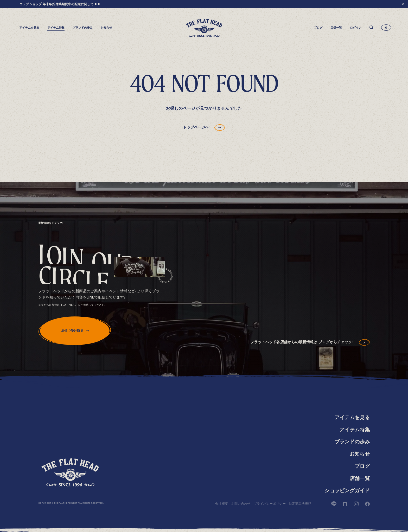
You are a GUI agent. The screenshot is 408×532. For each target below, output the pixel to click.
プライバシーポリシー (270, 504)
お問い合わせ (241, 504)
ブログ (318, 28)
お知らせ (106, 28)
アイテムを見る (352, 417)
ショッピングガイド (347, 491)
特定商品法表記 (300, 504)
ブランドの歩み (83, 28)
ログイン (356, 28)
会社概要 (222, 504)
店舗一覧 (336, 28)
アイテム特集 (56, 28)
